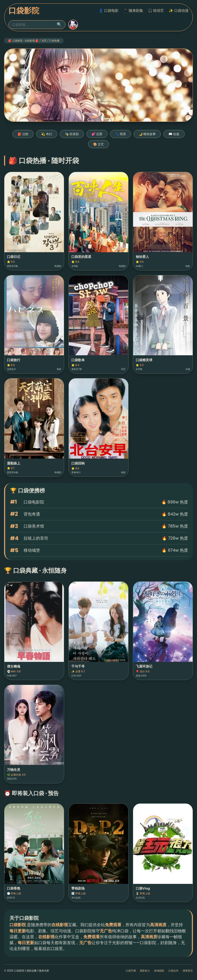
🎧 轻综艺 (156, 11)
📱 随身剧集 (133, 11)
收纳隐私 (159, 971)
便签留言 (188, 971)
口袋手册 (131, 971)
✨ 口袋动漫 (179, 11)
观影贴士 (145, 971)
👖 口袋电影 (109, 11)
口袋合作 (173, 971)
